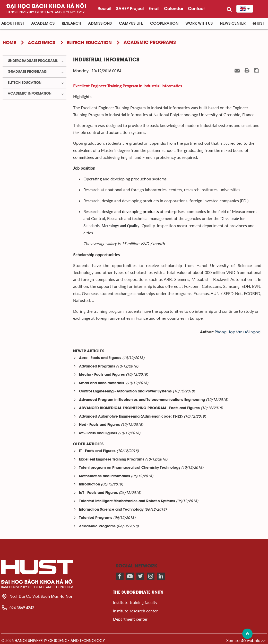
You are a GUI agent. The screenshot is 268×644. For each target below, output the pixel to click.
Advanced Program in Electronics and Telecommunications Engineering (142, 400)
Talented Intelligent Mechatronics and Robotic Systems (127, 501)
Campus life (131, 23)
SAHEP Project (130, 8)
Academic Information (30, 94)
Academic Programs (97, 526)
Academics (43, 23)
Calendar (174, 8)
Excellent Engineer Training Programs (112, 460)
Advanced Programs (97, 367)
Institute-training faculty (135, 602)
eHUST (258, 23)
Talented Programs (96, 518)
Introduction (89, 485)
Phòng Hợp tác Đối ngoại (238, 332)
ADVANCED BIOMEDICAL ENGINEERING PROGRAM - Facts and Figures (139, 408)
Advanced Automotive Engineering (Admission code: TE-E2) (131, 417)
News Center (233, 23)
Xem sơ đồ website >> (246, 641)
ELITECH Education (25, 83)
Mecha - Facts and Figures (102, 375)
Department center (130, 619)
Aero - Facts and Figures (100, 358)
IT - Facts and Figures (97, 451)
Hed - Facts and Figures (100, 425)
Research (71, 23)
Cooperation (164, 23)
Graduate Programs (27, 72)
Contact (196, 8)
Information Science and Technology (111, 510)
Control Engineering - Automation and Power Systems (125, 392)
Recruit (105, 8)
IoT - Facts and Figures (98, 493)
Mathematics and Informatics (105, 476)
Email (154, 8)
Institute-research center (135, 611)
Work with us (199, 23)
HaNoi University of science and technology (45, 12)
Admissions (100, 23)
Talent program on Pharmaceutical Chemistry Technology (130, 468)
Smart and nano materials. (102, 383)
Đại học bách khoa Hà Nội (46, 7)
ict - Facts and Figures (98, 433)
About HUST (13, 23)
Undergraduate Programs (33, 61)
